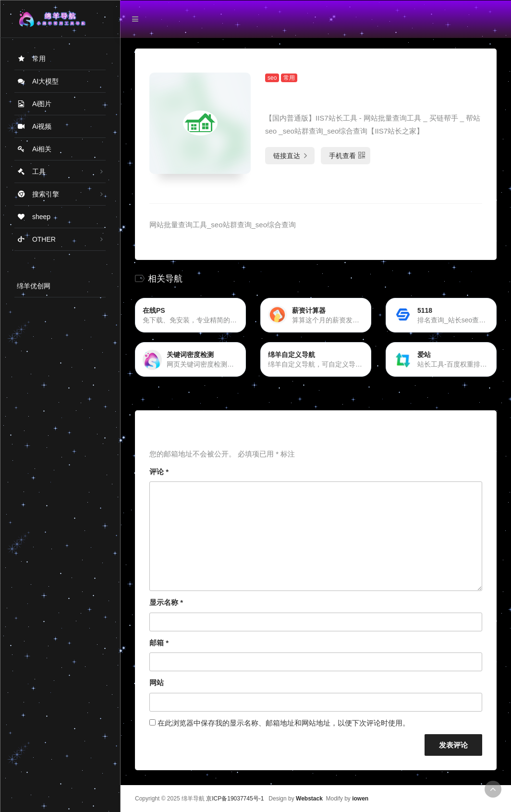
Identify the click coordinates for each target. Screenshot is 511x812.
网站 (157, 683)
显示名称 (166, 602)
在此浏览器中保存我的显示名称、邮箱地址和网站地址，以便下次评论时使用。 (284, 723)
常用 (289, 78)
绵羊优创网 (34, 286)
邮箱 (159, 643)
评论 (159, 472)
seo (272, 78)
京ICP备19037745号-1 (235, 799)
